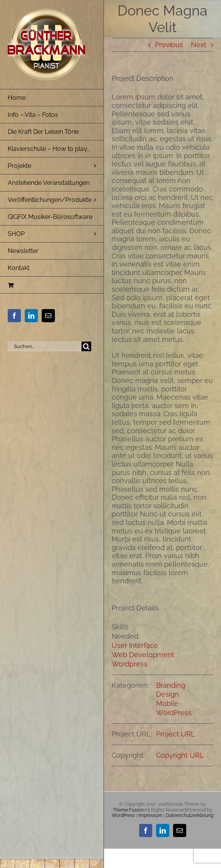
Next (199, 45)
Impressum (150, 815)
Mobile (167, 703)
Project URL (176, 734)
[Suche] (86, 346)
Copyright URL (180, 755)
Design (167, 694)
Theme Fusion (128, 810)
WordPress (174, 713)
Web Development (143, 655)
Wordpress (129, 664)
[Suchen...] (45, 346)
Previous (169, 45)
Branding (171, 685)
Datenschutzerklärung (190, 815)
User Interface (135, 645)
